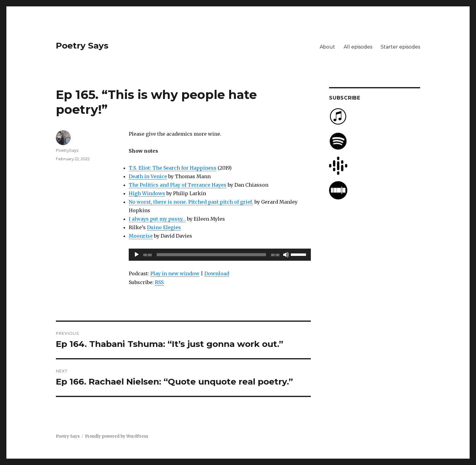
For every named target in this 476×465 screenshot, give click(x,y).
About (327, 47)
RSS (159, 282)
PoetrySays (67, 150)
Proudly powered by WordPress (117, 436)
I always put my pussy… (157, 219)
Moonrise (141, 236)
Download (217, 273)
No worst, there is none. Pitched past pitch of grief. (191, 202)
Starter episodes (400, 47)
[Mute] (286, 255)
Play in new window (175, 273)
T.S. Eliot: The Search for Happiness (173, 168)
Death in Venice (148, 176)
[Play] (137, 255)
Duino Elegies (164, 227)
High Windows (147, 193)
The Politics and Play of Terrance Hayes (178, 185)
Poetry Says (82, 46)
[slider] (211, 255)
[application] (220, 255)
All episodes (358, 47)
